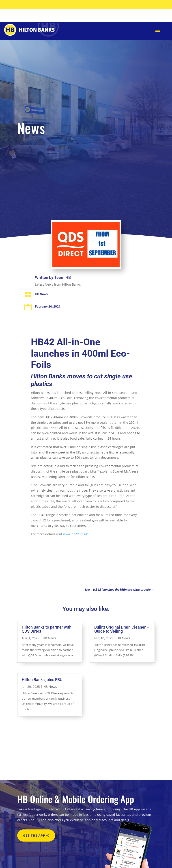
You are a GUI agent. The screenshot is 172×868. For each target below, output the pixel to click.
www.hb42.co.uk (75, 547)
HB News (41, 307)
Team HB (62, 291)
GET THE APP (34, 849)
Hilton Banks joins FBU (42, 693)
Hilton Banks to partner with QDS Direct (47, 642)
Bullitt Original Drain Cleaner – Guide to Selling (122, 642)
